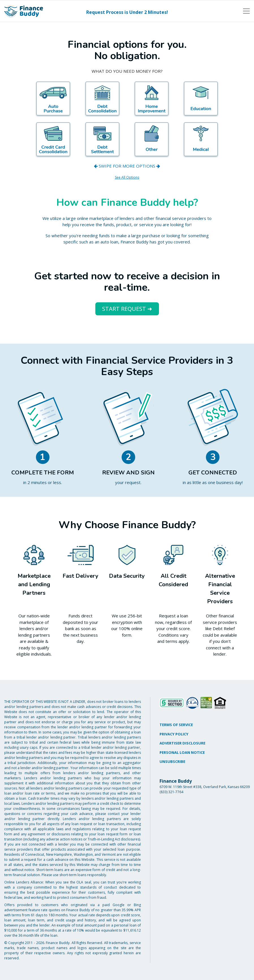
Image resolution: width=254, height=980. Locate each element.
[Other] (152, 139)
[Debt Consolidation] (102, 99)
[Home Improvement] (152, 99)
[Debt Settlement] (102, 139)
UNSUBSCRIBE (172, 761)
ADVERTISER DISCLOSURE (182, 743)
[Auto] (53, 99)
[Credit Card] (53, 139)
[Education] (201, 99)
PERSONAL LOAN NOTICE (182, 752)
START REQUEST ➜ (127, 309)
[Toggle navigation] (246, 11)
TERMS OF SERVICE (176, 725)
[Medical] (201, 139)
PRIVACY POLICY (174, 734)
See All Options (127, 177)
